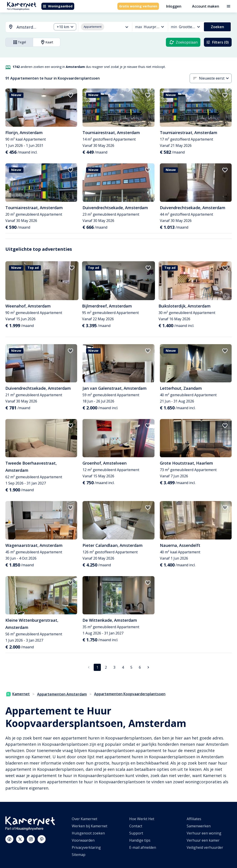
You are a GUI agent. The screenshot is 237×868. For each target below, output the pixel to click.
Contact (136, 826)
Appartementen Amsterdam (62, 694)
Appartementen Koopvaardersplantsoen (130, 694)
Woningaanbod (58, 6)
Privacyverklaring (86, 847)
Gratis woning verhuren (138, 6)
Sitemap (79, 855)
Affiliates (194, 819)
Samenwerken (199, 826)
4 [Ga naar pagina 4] (123, 667)
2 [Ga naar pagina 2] (106, 667)
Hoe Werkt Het (142, 819)
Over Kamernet (85, 819)
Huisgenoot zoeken (88, 833)
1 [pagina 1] (97, 667)
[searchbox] (33, 27)
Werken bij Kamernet (90, 826)
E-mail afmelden (143, 847)
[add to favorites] (70, 95)
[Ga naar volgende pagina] (148, 667)
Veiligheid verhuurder (205, 847)
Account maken (206, 6)
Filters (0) (217, 42)
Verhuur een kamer (203, 840)
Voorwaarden (83, 840)
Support (136, 833)
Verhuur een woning (204, 833)
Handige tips (140, 840)
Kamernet (18, 694)
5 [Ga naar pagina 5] (131, 667)
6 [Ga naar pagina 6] (140, 667)
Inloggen (174, 6)
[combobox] (26, 27)
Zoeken (217, 27)
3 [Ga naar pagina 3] (114, 667)
